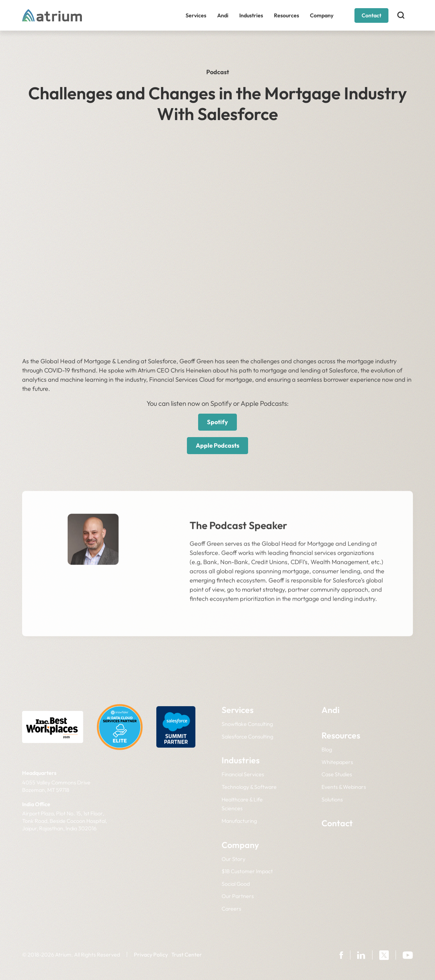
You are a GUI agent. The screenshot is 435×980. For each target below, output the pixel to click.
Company (322, 15)
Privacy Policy (151, 954)
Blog (327, 749)
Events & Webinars (344, 787)
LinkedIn (93, 643)
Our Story (233, 859)
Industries (251, 15)
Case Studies (337, 774)
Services (196, 15)
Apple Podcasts (217, 445)
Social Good (236, 884)
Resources (286, 15)
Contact (371, 15)
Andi (223, 15)
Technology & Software (249, 787)
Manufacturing (239, 821)
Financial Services (243, 774)
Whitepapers (337, 762)
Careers (231, 909)
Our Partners (238, 896)
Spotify (217, 422)
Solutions (332, 799)
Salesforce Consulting (247, 736)
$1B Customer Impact (247, 871)
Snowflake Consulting (247, 724)
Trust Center (187, 954)
